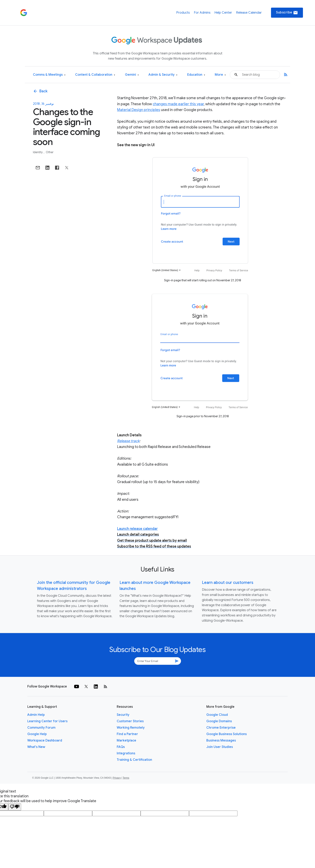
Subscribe (287, 13)
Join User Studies (220, 747)
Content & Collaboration (95, 75)
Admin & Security (163, 75)
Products (183, 13)
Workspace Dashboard (45, 741)
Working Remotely (131, 728)
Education (196, 75)
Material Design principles (139, 110)
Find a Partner (127, 734)
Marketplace (126, 741)
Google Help (37, 734)
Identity (38, 152)
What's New (36, 747)
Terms (126, 778)
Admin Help (36, 715)
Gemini (132, 75)
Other (50, 152)
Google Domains (219, 721)
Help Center (223, 13)
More (220, 75)
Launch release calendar (137, 529)
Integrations (126, 753)
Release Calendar (249, 13)
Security (123, 715)
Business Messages (221, 741)
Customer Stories (130, 721)
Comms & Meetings (49, 75)
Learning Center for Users (47, 721)
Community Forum (41, 728)
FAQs (121, 747)
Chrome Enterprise (221, 728)
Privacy (117, 778)
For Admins (202, 13)
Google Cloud (217, 715)
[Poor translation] (15, 807)
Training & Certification (134, 760)
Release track (128, 441)
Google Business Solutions (227, 734)
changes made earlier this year (178, 104)
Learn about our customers (228, 583)
